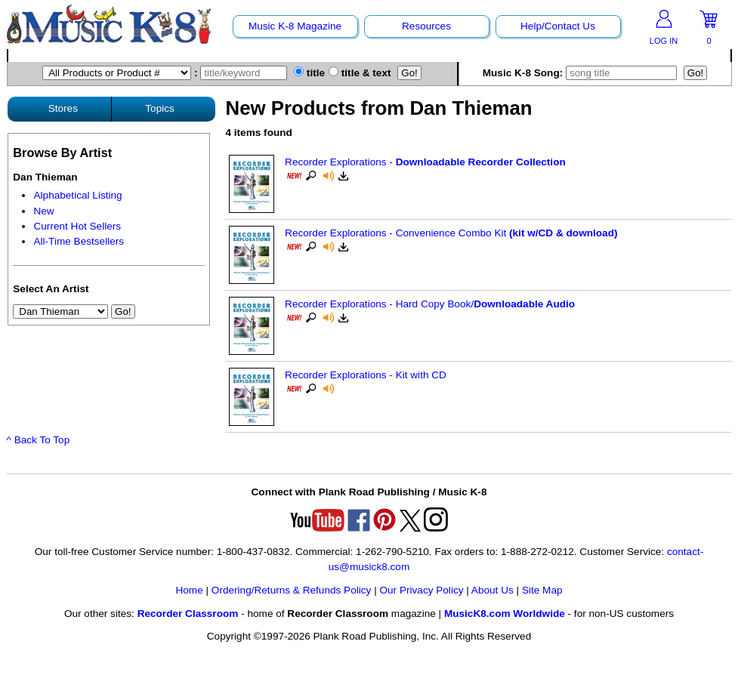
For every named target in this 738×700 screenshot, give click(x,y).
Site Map (542, 590)
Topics (160, 108)
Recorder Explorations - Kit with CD (366, 375)
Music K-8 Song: (582, 73)
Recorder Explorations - (425, 162)
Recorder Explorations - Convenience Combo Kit (451, 233)
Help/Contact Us (558, 26)
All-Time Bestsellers (79, 241)
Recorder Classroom (188, 614)
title (309, 73)
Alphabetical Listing (77, 195)
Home (189, 590)
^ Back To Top (39, 440)
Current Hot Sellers (77, 226)
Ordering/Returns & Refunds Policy (292, 590)
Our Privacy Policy (421, 590)
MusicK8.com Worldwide (505, 614)
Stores (63, 108)
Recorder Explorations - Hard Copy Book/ (430, 304)
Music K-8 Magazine (295, 26)
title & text (360, 73)
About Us (493, 590)
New (43, 211)
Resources (426, 26)
